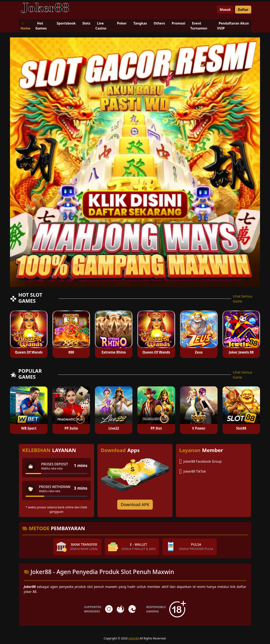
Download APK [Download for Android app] (135, 505)
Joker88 (134, 638)
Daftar (243, 10)
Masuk (225, 10)
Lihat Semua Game (243, 299)
